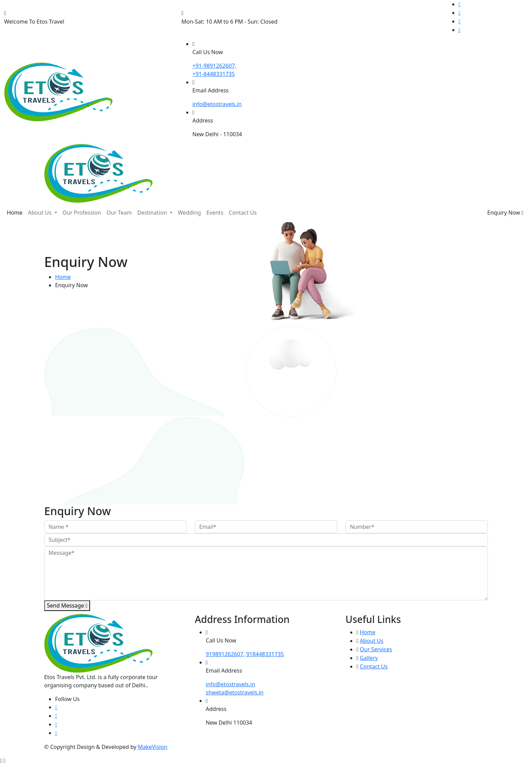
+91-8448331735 (214, 74)
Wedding (189, 213)
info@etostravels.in (230, 684)
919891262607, (225, 654)
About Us (41, 213)
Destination (153, 213)
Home (15, 213)
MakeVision (153, 747)
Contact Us (243, 213)
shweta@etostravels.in (235, 692)
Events (215, 213)
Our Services (376, 649)
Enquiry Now (505, 213)
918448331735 (265, 654)
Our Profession (82, 213)
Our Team (119, 213)
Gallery (369, 658)
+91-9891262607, (214, 66)
